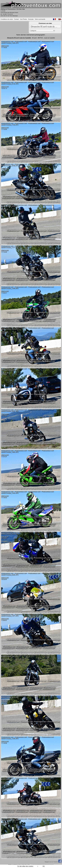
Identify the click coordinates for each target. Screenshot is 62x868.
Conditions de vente (7, 19)
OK (44, 866)
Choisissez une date (45, 23)
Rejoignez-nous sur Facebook (53, 862)
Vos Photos (23, 19)
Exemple (31, 19)
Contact (16, 19)
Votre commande (40, 19)
